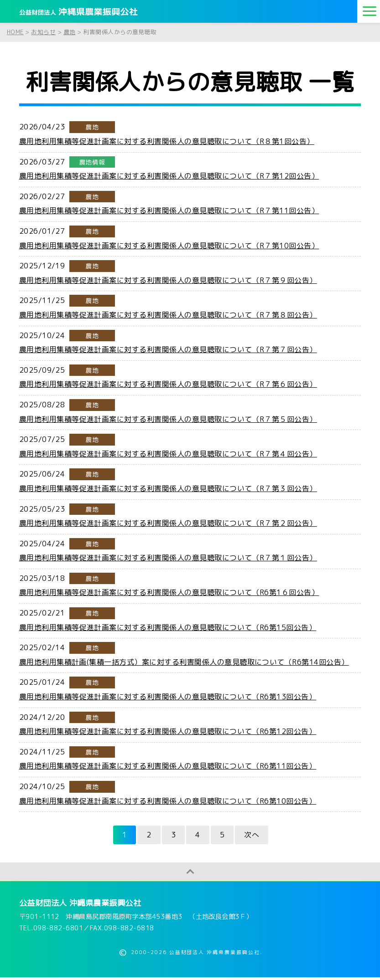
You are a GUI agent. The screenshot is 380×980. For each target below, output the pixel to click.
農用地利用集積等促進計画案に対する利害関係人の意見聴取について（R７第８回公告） (168, 315)
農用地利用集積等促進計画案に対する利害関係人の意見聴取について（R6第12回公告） (168, 731)
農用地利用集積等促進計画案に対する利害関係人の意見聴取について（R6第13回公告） (168, 697)
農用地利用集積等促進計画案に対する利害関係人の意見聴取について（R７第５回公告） (168, 419)
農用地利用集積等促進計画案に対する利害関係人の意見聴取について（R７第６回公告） (168, 384)
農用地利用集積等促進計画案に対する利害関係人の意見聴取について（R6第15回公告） (168, 627)
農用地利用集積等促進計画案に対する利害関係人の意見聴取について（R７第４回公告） (168, 454)
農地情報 (92, 162)
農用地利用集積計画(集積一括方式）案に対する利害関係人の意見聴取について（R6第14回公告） (184, 662)
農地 (92, 127)
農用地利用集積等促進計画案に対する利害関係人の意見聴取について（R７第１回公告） (168, 558)
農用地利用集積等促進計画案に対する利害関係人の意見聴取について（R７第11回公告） (169, 210)
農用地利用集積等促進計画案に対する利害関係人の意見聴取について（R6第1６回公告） (169, 592)
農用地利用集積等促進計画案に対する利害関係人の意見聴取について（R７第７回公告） (168, 349)
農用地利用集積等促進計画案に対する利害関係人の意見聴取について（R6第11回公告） (168, 766)
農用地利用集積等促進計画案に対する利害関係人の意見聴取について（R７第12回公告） (169, 176)
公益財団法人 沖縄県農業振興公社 (80, 906)
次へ (252, 835)
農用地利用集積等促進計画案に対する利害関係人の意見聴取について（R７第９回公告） (168, 280)
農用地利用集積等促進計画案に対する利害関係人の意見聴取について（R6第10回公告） (168, 801)
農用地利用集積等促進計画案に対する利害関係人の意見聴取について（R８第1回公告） (167, 141)
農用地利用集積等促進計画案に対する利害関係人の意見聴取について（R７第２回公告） (168, 523)
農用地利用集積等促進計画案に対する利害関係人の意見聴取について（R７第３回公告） (168, 488)
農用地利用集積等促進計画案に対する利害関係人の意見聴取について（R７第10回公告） (169, 246)
